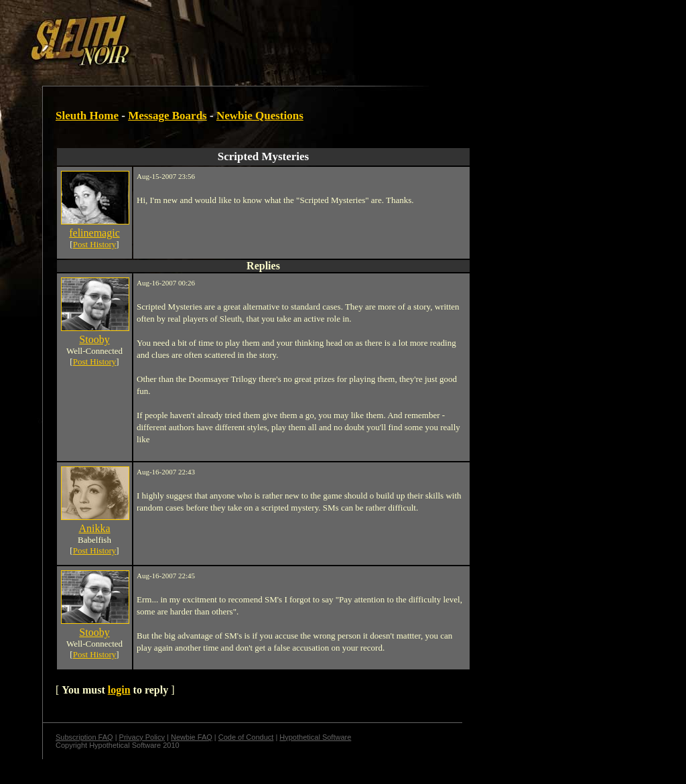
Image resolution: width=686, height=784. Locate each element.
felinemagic (94, 233)
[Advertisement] (232, 36)
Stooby (94, 339)
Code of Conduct (246, 737)
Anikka (94, 528)
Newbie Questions (260, 116)
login (119, 690)
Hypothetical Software (315, 737)
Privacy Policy (142, 737)
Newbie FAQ (192, 737)
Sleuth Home (87, 116)
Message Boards (167, 116)
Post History (95, 244)
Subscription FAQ (84, 737)
